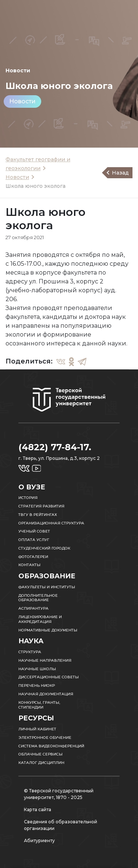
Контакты (29, 565)
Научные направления (45, 660)
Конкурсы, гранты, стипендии (39, 705)
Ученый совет (34, 531)
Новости (22, 101)
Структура (30, 652)
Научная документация (46, 694)
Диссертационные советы (49, 677)
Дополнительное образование (38, 598)
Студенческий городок (44, 548)
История (28, 498)
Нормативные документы (48, 630)
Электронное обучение (45, 738)
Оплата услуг (34, 540)
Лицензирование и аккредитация (40, 619)
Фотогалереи (33, 557)
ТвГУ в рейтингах (38, 515)
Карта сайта (38, 810)
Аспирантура (33, 608)
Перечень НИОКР (37, 686)
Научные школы (37, 669)
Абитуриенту (39, 841)
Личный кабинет (37, 729)
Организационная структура (51, 523)
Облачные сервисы (40, 754)
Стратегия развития (41, 506)
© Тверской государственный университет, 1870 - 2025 (59, 794)
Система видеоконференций (51, 746)
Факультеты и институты (47, 587)
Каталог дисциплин (41, 763)
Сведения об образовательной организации (61, 825)
